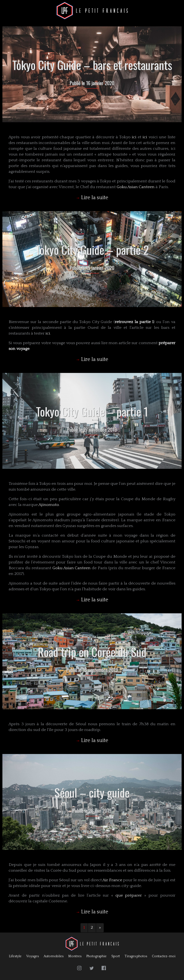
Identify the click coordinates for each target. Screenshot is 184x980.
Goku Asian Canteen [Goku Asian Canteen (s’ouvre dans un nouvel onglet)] (136, 187)
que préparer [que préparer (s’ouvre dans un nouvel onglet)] (130, 895)
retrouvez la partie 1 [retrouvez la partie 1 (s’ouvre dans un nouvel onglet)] (134, 322)
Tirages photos (136, 956)
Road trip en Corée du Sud (92, 652)
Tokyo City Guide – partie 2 (92, 250)
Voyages (33, 956)
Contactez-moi (164, 956)
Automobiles (54, 956)
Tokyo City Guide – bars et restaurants (92, 65)
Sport (116, 956)
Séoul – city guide (92, 792)
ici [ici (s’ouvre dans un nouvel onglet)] (134, 137)
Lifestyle (15, 956)
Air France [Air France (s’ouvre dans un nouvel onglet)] (112, 880)
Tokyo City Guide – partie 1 (92, 411)
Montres (75, 956)
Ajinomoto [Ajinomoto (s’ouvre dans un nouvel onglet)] (49, 505)
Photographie (96, 956)
